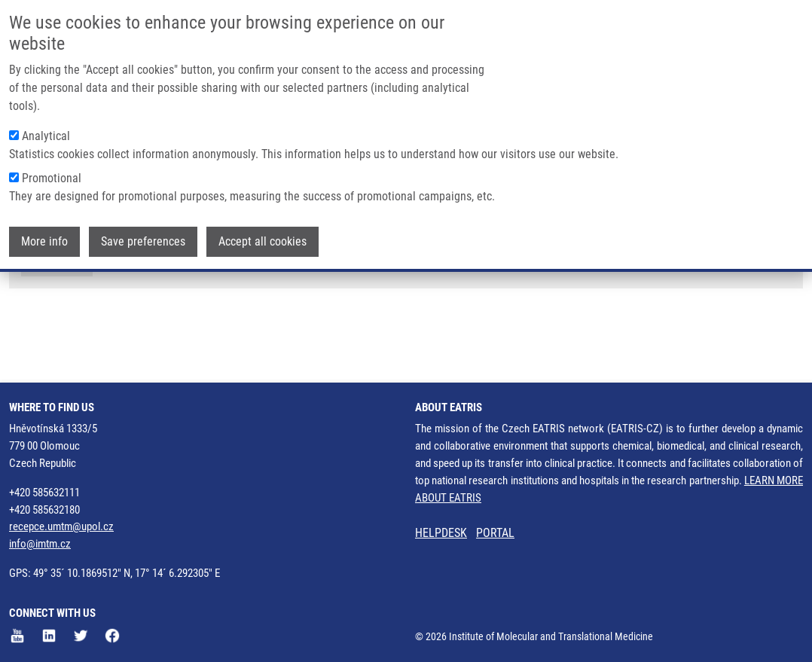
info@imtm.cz (40, 544)
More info (44, 241)
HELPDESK (441, 533)
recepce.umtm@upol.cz (61, 526)
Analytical (46, 135)
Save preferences (143, 241)
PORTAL (495, 533)
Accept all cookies (263, 241)
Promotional (52, 177)
